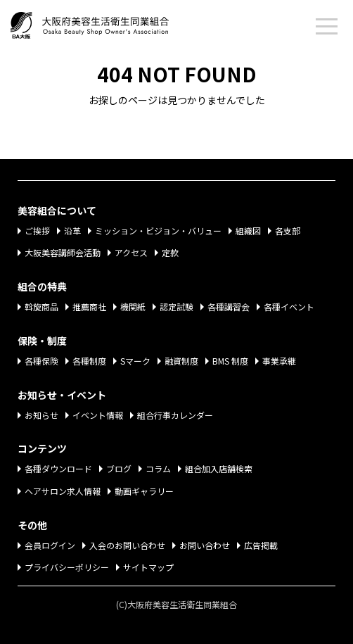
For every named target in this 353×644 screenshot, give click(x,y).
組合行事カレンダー (175, 415)
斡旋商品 (41, 307)
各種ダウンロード (58, 468)
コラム (158, 468)
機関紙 (133, 307)
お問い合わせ (205, 545)
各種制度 (89, 361)
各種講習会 (229, 307)
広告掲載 (261, 545)
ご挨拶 (37, 231)
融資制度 (181, 361)
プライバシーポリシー (67, 567)
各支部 (288, 231)
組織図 (248, 231)
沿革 (72, 231)
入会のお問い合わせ (127, 545)
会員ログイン (50, 545)
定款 (170, 252)
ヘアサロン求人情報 (63, 491)
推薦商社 (89, 307)
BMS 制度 (230, 361)
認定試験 (176, 307)
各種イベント (289, 307)
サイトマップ (148, 567)
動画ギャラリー (144, 491)
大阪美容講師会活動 (63, 252)
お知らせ (41, 415)
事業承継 (279, 361)
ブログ (119, 468)
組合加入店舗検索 (219, 468)
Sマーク (135, 361)
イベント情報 (98, 415)
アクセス (131, 252)
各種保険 (41, 361)
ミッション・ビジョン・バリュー (158, 231)
